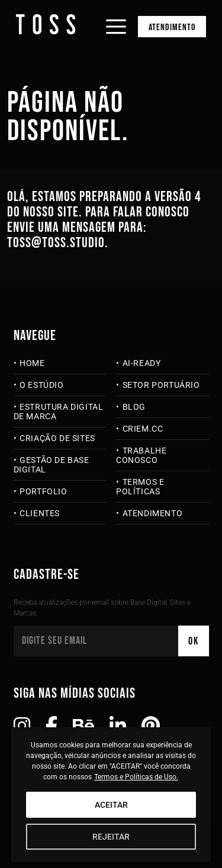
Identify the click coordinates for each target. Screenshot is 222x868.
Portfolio (43, 491)
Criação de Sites (57, 438)
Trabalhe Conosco (141, 455)
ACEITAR (111, 805)
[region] (111, 795)
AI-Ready (142, 363)
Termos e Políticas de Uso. (136, 777)
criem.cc (143, 429)
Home (32, 363)
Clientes (40, 513)
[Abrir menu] (116, 17)
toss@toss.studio (56, 243)
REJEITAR (111, 837)
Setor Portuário (161, 385)
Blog (134, 407)
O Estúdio (41, 385)
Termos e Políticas (140, 487)
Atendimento (172, 27)
